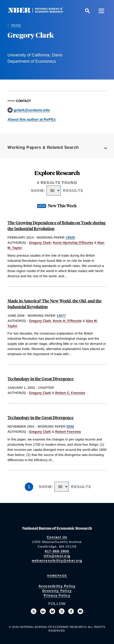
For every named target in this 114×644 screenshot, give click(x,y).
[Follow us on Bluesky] (52, 611)
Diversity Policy (57, 591)
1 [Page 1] (29, 487)
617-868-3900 (57, 551)
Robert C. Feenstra (70, 393)
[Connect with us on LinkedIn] (43, 611)
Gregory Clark (40, 243)
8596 (70, 426)
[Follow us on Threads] (62, 611)
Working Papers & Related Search (43, 147)
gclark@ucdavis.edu (32, 110)
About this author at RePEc (32, 119)
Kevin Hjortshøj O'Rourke (73, 243)
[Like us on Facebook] (71, 611)
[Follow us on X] (34, 611)
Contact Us (57, 537)
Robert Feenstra (68, 432)
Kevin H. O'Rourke (67, 321)
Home (16, 25)
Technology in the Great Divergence (41, 379)
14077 (61, 316)
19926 (70, 237)
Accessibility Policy (57, 586)
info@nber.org (57, 556)
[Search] (87, 11)
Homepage (57, 576)
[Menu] (101, 11)
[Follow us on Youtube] (80, 611)
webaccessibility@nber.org (57, 560)
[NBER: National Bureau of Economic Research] (39, 12)
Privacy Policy (57, 595)
